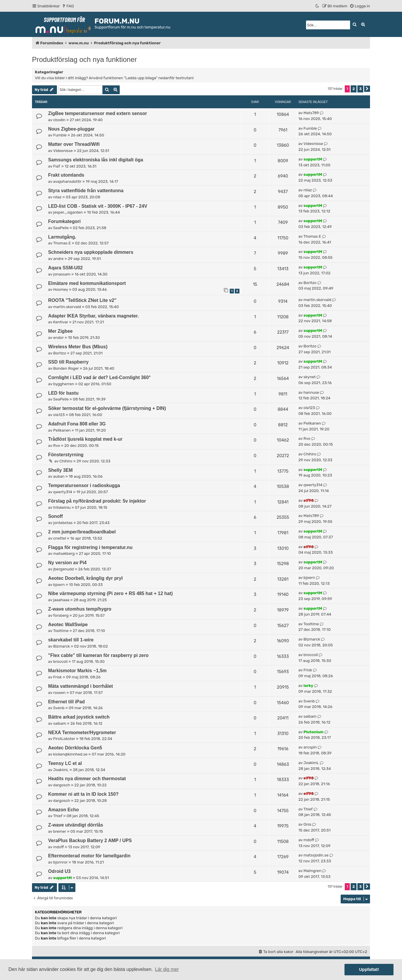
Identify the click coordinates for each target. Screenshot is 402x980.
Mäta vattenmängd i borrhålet (81, 686)
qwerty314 (63, 492)
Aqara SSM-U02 (65, 268)
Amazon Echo (64, 810)
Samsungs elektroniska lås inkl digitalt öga (96, 160)
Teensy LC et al (65, 763)
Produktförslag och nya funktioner (85, 59)
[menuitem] (68, 6)
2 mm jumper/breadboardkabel (82, 532)
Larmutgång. (62, 237)
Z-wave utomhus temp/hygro (80, 609)
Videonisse (63, 151)
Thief (58, 816)
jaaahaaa (61, 600)
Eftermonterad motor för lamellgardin (89, 856)
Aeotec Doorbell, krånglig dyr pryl (85, 578)
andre (58, 259)
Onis (307, 824)
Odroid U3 (59, 871)
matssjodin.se (316, 855)
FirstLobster (64, 739)
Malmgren (312, 871)
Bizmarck (61, 646)
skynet (309, 377)
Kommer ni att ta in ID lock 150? (83, 794)
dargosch (61, 785)
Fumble (60, 135)
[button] (367, 89)
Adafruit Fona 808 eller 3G (77, 424)
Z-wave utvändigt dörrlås (76, 825)
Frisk (57, 677)
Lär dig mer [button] (167, 969)
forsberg (61, 615)
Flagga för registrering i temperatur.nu (90, 547)
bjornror (60, 862)
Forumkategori (64, 221)
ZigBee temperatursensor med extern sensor (98, 113)
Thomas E (62, 243)
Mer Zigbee (60, 331)
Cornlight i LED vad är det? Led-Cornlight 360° (99, 377)
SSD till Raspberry (68, 362)
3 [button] (360, 89)
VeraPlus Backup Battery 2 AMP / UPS (90, 840)
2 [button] (354, 89)
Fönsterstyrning (66, 455)
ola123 (59, 415)
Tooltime (61, 631)
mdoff (58, 847)
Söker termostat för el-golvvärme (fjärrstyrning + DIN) (107, 408)
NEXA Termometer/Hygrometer (82, 733)
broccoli (60, 661)
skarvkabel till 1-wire (71, 640)
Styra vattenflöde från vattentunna (86, 191)
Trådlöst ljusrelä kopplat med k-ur (85, 439)
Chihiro (66, 461)
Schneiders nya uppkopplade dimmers (91, 252)
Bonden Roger (66, 368)
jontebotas (63, 523)
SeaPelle (61, 228)
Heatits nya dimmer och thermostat (87, 779)
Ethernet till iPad (66, 702)
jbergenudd (63, 569)
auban (59, 476)
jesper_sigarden (68, 212)
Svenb (59, 708)
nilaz (57, 197)
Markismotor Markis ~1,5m (77, 671)
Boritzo (310, 283)
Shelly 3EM (60, 470)
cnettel (60, 538)
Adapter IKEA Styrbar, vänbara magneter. (93, 316)
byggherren (64, 384)
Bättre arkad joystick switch (79, 717)
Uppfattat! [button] (369, 969)
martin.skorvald (67, 307)
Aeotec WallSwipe (68, 625)
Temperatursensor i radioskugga (84, 485)
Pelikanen (62, 430)
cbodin (59, 120)
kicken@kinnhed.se (70, 754)
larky (308, 686)
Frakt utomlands (66, 175)
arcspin (310, 747)
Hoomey (61, 289)
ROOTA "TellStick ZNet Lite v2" (82, 300)
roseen (59, 693)
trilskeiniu (62, 507)
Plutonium (313, 732)
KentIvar (61, 322)
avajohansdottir (67, 181)
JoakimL (61, 770)
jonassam (62, 274)
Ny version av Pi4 (67, 563)
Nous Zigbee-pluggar (71, 129)
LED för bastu (63, 393)
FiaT (57, 166)
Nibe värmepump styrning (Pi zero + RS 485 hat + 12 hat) (110, 593)
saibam (60, 723)
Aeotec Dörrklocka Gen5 (75, 748)
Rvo (56, 446)
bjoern (59, 585)
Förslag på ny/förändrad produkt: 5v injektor (97, 501)
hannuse (311, 392)
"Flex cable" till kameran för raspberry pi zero (98, 655)
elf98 (309, 500)
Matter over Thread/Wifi (74, 144)
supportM (313, 159)
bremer (60, 831)
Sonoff (55, 516)
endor (58, 338)
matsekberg (64, 554)
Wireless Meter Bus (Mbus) (78, 347)
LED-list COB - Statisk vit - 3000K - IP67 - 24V (98, 206)
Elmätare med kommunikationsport (87, 283)
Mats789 (311, 113)
